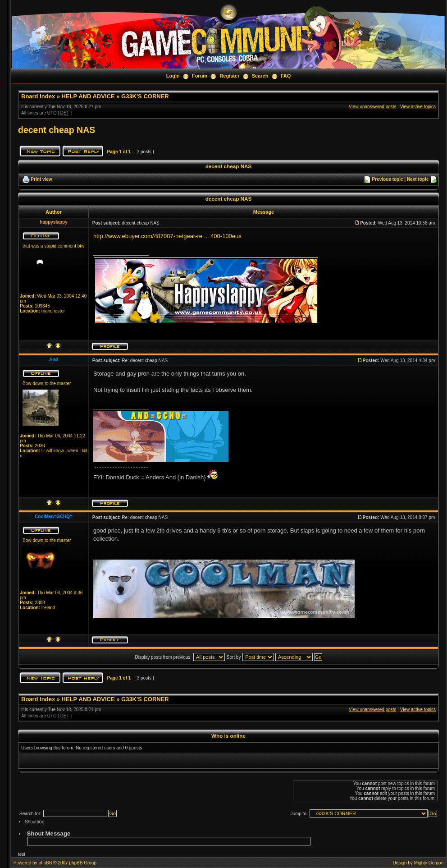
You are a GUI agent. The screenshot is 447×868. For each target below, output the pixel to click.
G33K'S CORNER (145, 96)
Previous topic (388, 179)
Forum (200, 76)
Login (173, 76)
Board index (38, 96)
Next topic (418, 179)
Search (260, 76)
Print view (41, 179)
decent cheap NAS (57, 130)
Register (229, 76)
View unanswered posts (372, 107)
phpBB (45, 863)
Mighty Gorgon (429, 863)
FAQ (286, 76)
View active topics (418, 107)
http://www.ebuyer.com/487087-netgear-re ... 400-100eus (167, 236)
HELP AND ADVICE (88, 96)
